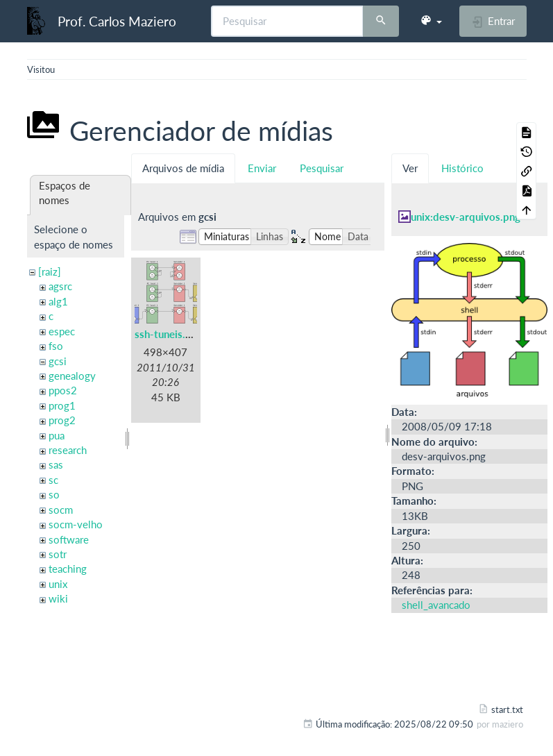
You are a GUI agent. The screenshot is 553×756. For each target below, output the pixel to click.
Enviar (262, 168)
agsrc (60, 286)
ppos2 (63, 390)
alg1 (58, 301)
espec (62, 331)
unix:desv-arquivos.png (466, 217)
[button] (431, 21)
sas (56, 464)
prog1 (62, 405)
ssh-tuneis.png (169, 334)
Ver (410, 168)
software (69, 539)
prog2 (62, 420)
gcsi (58, 361)
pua (57, 435)
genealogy (72, 376)
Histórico (462, 168)
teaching (68, 569)
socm (61, 510)
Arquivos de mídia (183, 168)
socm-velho (76, 524)
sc (53, 480)
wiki (58, 598)
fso (56, 346)
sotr (58, 554)
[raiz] (50, 271)
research (68, 450)
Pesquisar (322, 168)
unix (58, 584)
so (54, 494)
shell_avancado (436, 605)
